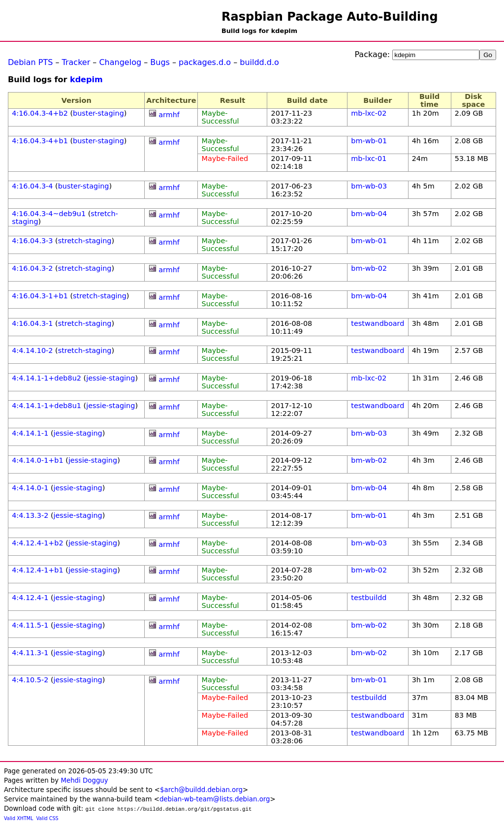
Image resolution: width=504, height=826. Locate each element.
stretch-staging (85, 241)
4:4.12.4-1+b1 (37, 570)
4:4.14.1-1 (30, 433)
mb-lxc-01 (369, 159)
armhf (169, 115)
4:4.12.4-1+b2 (37, 543)
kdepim (86, 79)
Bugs (160, 62)
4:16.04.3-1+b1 (40, 296)
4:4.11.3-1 (30, 653)
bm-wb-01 (369, 141)
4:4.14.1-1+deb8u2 (47, 378)
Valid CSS (47, 818)
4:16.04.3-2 (32, 268)
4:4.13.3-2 (30, 515)
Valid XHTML (18, 818)
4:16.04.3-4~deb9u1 (49, 214)
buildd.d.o (259, 62)
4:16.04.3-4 (32, 186)
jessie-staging (110, 378)
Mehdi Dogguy (84, 780)
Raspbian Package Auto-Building (330, 17)
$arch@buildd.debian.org (201, 790)
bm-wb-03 (369, 186)
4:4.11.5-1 (30, 625)
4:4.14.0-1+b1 (37, 460)
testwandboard (378, 323)
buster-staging (98, 113)
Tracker (76, 62)
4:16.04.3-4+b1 (40, 141)
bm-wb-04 (369, 214)
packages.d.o (205, 62)
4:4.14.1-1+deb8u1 (47, 406)
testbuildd (369, 598)
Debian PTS (30, 62)
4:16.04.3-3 (32, 241)
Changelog (120, 62)
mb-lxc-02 (369, 113)
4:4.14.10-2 (32, 350)
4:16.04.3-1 (32, 323)
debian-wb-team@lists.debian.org (215, 799)
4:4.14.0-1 (30, 488)
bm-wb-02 (369, 268)
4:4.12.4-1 (30, 598)
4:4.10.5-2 (30, 680)
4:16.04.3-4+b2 (40, 113)
